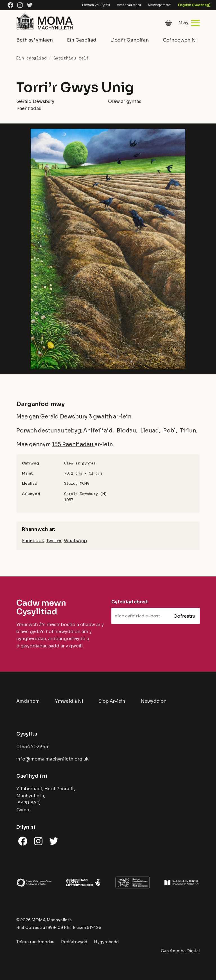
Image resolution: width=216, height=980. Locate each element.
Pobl (169, 431)
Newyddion (154, 701)
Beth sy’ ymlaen (35, 40)
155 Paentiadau (73, 444)
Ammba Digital (185, 951)
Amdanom (28, 701)
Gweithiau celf (71, 58)
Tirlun (188, 431)
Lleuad (150, 431)
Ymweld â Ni (69, 701)
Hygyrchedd (106, 942)
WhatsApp (75, 541)
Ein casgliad (31, 58)
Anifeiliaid (98, 431)
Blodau (126, 431)
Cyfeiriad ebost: (130, 602)
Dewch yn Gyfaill (96, 5)
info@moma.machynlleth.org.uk (52, 759)
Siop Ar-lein (112, 701)
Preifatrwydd (74, 942)
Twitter (54, 541)
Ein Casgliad (82, 40)
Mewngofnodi (160, 5)
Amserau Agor (129, 5)
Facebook (33, 541)
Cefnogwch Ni (180, 40)
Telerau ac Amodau (35, 942)
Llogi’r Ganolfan (130, 40)
